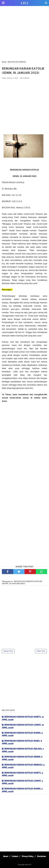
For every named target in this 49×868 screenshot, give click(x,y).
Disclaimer (41, 856)
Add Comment (25, 78)
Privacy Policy (28, 856)
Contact (15, 856)
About (6, 856)
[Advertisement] (24, 33)
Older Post (41, 651)
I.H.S (24, 3)
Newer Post (8, 651)
